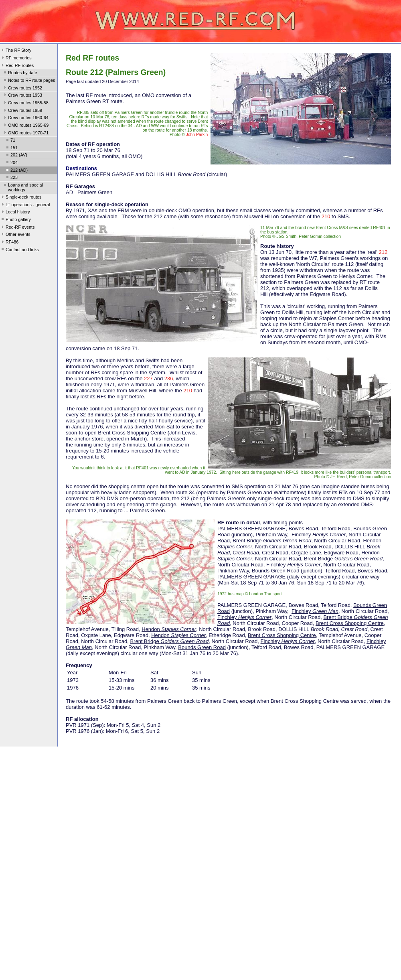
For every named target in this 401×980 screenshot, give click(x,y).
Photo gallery (15, 220)
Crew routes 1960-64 (25, 118)
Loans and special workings (23, 187)
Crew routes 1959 (22, 111)
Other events (15, 235)
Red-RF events (17, 228)
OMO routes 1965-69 (25, 126)
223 (11, 178)
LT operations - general (25, 205)
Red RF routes (17, 66)
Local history (15, 213)
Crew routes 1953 (22, 96)
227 (148, 378)
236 (169, 378)
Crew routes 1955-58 (25, 103)
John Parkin (197, 135)
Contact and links (19, 250)
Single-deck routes (21, 198)
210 (326, 216)
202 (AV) (16, 156)
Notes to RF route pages (29, 81)
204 (11, 163)
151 (11, 148)
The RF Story (16, 51)
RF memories (16, 59)
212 (383, 252)
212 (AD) (16, 171)
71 (10, 141)
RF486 (9, 243)
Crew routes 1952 (22, 89)
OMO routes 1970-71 (25, 134)
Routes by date (20, 73)
